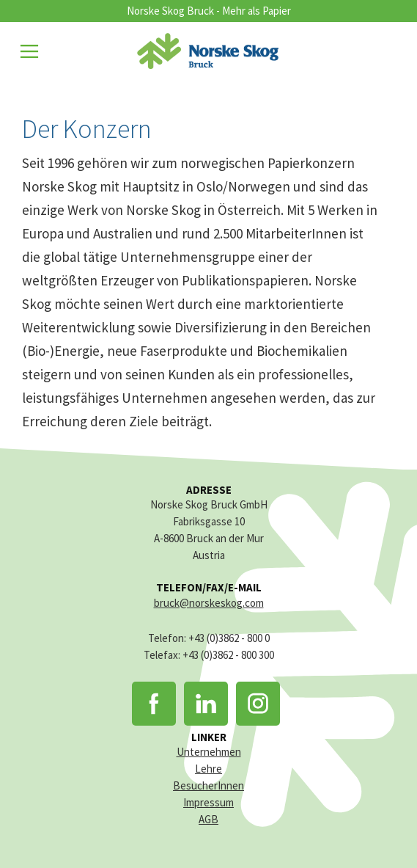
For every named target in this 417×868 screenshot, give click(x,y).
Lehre (208, 769)
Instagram (258, 704)
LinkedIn (206, 704)
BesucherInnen (208, 785)
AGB (208, 819)
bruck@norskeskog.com (209, 603)
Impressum (208, 802)
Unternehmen (209, 752)
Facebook (154, 704)
